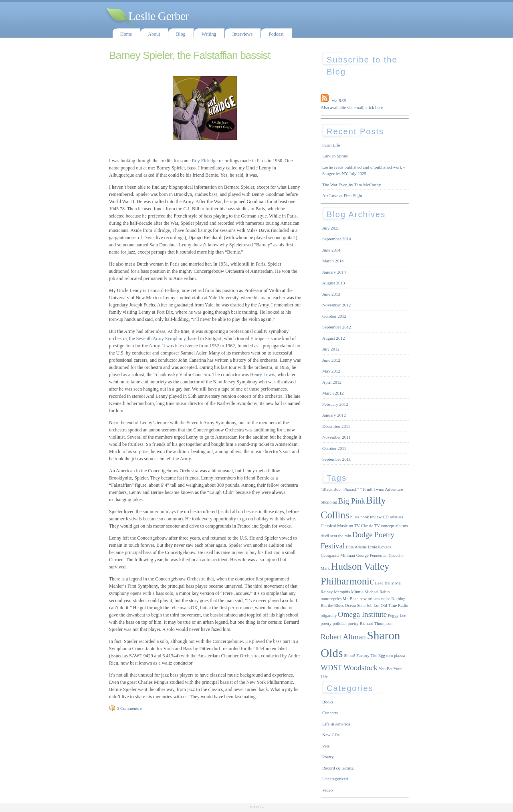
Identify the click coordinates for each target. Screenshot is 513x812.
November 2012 (336, 305)
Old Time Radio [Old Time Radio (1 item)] (395, 605)
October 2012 (334, 316)
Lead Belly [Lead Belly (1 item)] (385, 583)
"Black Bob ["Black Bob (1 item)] (331, 489)
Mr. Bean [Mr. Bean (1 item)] (351, 599)
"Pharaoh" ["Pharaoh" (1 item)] (350, 489)
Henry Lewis (262, 375)
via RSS (339, 101)
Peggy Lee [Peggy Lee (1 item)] (397, 616)
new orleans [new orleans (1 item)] (370, 599)
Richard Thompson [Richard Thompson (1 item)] (376, 624)
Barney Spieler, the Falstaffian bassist (190, 55)
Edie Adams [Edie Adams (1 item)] (356, 547)
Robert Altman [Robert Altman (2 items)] (343, 637)
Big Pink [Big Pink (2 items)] (352, 501)
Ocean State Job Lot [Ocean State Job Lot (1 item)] (362, 605)
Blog (181, 34)
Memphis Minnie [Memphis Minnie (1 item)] (349, 592)
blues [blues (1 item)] (355, 517)
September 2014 (337, 239)
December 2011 (336, 426)
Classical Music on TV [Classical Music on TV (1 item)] (340, 526)
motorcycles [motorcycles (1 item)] (331, 599)
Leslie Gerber (159, 16)
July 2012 (331, 349)
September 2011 (336, 459)
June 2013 (331, 294)
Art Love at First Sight (342, 195)
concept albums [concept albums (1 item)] (395, 526)
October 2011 (334, 448)
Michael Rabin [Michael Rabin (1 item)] (377, 592)
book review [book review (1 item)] (371, 517)
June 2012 (331, 360)
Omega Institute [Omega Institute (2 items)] (362, 614)
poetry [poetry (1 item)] (326, 624)
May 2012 (331, 371)
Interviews (243, 34)
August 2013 (334, 283)
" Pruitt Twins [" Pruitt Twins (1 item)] (372, 489)
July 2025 (331, 228)
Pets (326, 746)
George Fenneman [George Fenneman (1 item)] (372, 555)
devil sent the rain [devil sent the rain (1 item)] (336, 536)
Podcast (276, 34)
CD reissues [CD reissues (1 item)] (393, 517)
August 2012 (334, 338)
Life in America (336, 724)
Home (126, 34)
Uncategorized (335, 779)
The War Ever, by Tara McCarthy (352, 185)
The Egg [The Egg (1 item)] (378, 656)
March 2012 (333, 393)
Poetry (328, 757)
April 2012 (332, 382)
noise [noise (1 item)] (386, 599)
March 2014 (333, 261)
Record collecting (338, 768)
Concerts (330, 713)
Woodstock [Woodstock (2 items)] (361, 668)
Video (327, 790)
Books (328, 702)
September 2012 (337, 327)
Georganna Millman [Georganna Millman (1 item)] (338, 555)
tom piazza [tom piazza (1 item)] (396, 656)
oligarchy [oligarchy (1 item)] (329, 616)
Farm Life (331, 145)
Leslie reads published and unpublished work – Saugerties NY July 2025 (364, 170)
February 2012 (335, 404)
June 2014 (331, 250)
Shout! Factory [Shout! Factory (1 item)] (357, 656)
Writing (209, 34)
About (154, 34)
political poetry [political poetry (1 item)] (346, 624)
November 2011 (336, 437)
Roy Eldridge (205, 161)
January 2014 (334, 272)
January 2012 (334, 415)
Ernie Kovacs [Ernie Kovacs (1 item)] (380, 547)
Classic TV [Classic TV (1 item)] (371, 526)
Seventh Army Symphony (160, 339)
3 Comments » (130, 708)
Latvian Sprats (335, 156)
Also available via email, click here (352, 107)
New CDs (331, 735)
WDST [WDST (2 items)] (331, 668)
